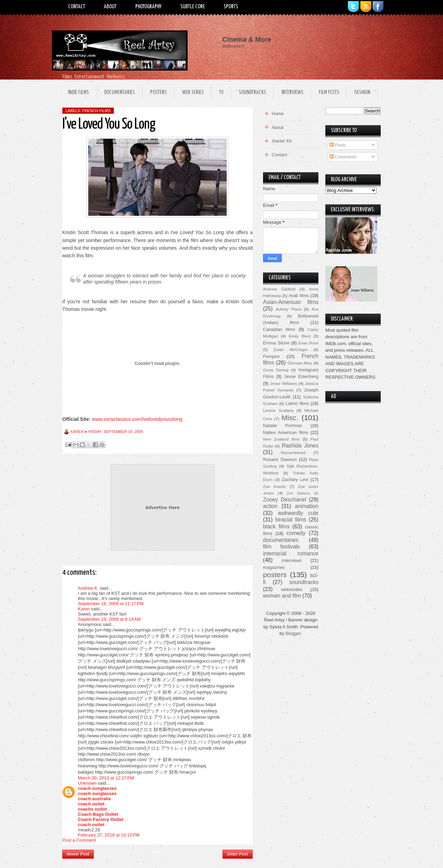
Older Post (238, 854)
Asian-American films (291, 302)
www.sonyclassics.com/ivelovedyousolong (137, 419)
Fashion (362, 93)
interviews (292, 560)
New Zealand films (281, 439)
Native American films (286, 432)
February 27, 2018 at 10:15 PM (109, 835)
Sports (231, 7)
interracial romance (291, 553)
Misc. (290, 418)
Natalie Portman (283, 426)
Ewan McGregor (291, 349)
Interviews (292, 93)
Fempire (271, 356)
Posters (159, 93)
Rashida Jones (300, 446)
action (270, 506)
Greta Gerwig (276, 370)
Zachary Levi (295, 479)
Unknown (87, 783)
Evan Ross (308, 343)
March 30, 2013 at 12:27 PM (106, 778)
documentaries (281, 540)
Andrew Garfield (279, 289)
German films (300, 363)
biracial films (291, 520)
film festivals (281, 547)
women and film (282, 596)
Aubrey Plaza (289, 309)
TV (221, 93)
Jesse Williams (283, 383)
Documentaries (120, 93)
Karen (84, 609)
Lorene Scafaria (278, 410)
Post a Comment (79, 840)
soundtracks (304, 582)
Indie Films (78, 93)
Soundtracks (252, 93)
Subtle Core (193, 7)
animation (307, 506)
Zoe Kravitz (274, 486)
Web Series (193, 93)
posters (275, 575)
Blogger (293, 633)
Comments (343, 157)
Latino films (297, 403)
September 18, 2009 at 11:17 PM (111, 604)
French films (96, 111)
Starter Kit (282, 141)
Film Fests (329, 93)
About (110, 7)
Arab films (299, 296)
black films (276, 527)
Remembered (293, 453)
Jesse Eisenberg (301, 376)
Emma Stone (276, 343)
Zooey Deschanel (285, 500)
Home (158, 852)
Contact (77, 7)
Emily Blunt (300, 336)
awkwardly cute (298, 513)
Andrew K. (88, 588)
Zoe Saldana (299, 493)
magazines (274, 567)
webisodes (292, 589)
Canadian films (279, 329)
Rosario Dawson (280, 459)
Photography (148, 7)
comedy (296, 533)
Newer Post (78, 854)
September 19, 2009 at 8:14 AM (109, 619)
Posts (338, 145)
